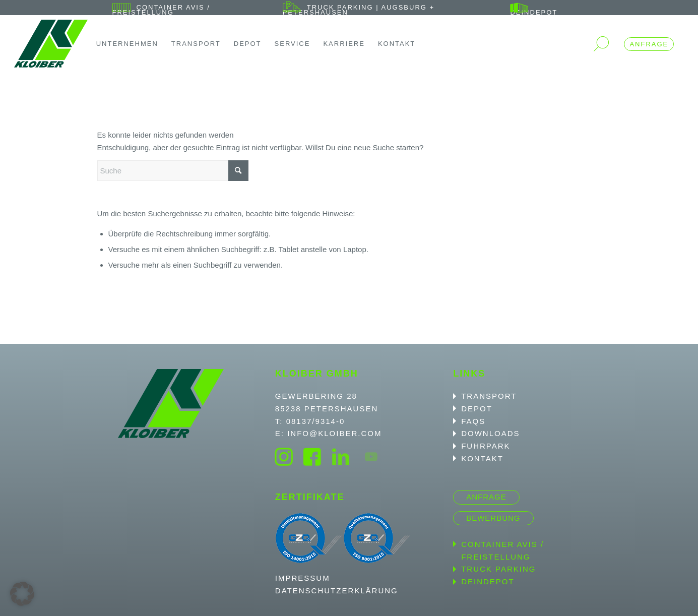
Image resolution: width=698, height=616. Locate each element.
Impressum (303, 578)
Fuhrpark (486, 446)
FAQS (473, 421)
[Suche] (173, 171)
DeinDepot (534, 12)
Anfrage (649, 44)
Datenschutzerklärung (337, 591)
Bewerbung (493, 518)
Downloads (490, 433)
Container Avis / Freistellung (161, 10)
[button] (22, 594)
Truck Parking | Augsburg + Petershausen (359, 10)
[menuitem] (195, 10)
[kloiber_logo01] (51, 44)
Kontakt (482, 458)
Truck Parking (498, 569)
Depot (477, 409)
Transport (489, 396)
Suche (601, 44)
